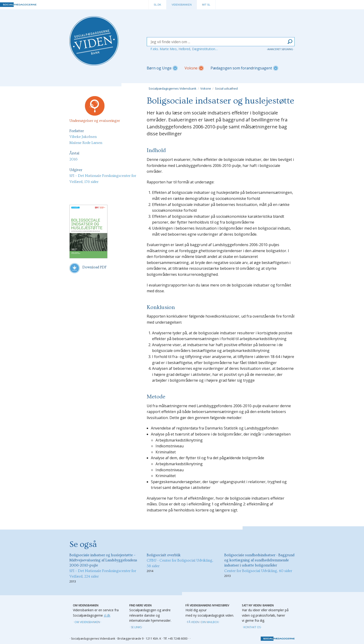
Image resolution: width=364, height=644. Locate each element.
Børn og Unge (159, 68)
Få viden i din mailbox (203, 622)
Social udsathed (226, 88)
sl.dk (107, 615)
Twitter (121, 193)
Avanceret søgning (280, 49)
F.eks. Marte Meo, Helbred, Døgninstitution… (184, 49)
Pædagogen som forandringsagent (241, 68)
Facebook (109, 193)
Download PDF (88, 268)
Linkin (97, 193)
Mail (85, 193)
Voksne (191, 68)
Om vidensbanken (87, 622)
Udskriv (73, 193)
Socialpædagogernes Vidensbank (172, 88)
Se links (136, 627)
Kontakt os (252, 627)
